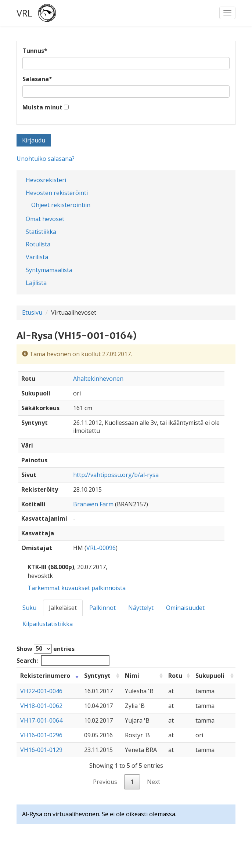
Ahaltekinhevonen (98, 379)
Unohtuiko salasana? (46, 159)
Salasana (37, 79)
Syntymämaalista (49, 270)
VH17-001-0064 (41, 720)
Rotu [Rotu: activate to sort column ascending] (175, 676)
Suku (29, 608)
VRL (24, 13)
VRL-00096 (101, 548)
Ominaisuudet (185, 608)
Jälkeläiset (63, 608)
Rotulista (38, 244)
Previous (105, 782)
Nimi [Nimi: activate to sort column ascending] (132, 676)
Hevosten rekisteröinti (57, 193)
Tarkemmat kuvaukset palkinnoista (77, 588)
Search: (63, 661)
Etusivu (32, 312)
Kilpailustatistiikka (48, 624)
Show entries (46, 649)
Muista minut (42, 107)
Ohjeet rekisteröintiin (61, 205)
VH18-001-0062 (41, 706)
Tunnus (35, 51)
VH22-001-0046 (41, 691)
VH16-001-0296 (41, 735)
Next (154, 782)
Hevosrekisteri (46, 180)
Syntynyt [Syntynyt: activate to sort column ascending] (97, 676)
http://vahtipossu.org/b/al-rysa (116, 475)
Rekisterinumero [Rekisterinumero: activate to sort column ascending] (45, 676)
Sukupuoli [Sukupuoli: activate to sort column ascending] (210, 676)
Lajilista (36, 283)
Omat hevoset (45, 219)
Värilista (37, 257)
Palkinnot (102, 608)
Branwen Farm (93, 504)
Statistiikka (41, 232)
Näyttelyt (141, 608)
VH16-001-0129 (41, 750)
